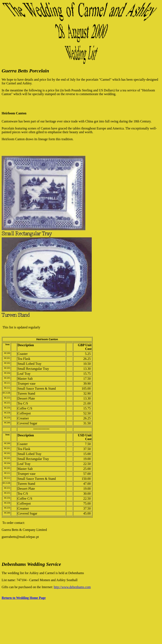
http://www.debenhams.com (72, 587)
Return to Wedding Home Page (24, 598)
